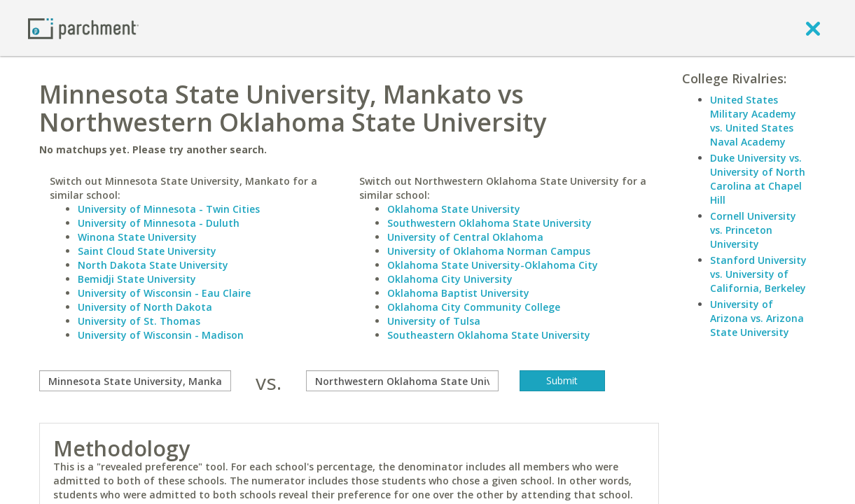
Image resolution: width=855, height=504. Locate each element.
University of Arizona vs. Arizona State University (757, 318)
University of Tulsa (434, 321)
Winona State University (137, 237)
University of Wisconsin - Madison (161, 335)
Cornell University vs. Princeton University (753, 230)
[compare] (135, 381)
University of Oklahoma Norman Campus (489, 251)
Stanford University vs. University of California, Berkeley (758, 274)
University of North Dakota (145, 307)
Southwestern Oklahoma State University (489, 223)
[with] (402, 381)
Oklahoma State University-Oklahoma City (493, 265)
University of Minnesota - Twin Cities (169, 209)
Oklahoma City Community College (474, 307)
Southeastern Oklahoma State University (489, 335)
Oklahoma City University (450, 279)
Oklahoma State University (454, 209)
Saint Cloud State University (147, 251)
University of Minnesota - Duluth (159, 223)
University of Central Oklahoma (465, 237)
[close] (813, 28)
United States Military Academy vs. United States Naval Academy (753, 121)
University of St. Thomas (139, 321)
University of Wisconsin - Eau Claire (164, 293)
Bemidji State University (137, 279)
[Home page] (83, 28)
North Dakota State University (153, 265)
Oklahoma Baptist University (458, 293)
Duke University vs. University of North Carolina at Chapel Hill (758, 179)
